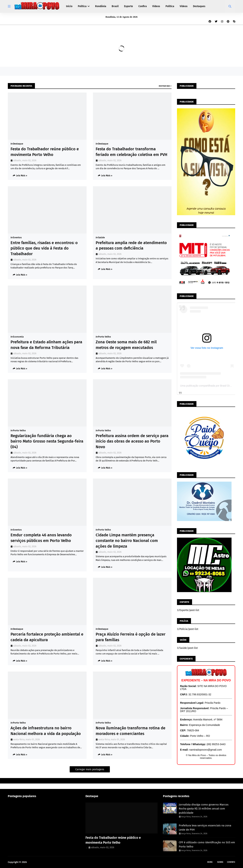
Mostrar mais (164, 86)
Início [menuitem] (69, 6)
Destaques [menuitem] (199, 6)
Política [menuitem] (82, 6)
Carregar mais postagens (90, 769)
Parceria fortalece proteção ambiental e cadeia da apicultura (47, 637)
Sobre (220, 862)
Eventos (17, 237)
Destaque (18, 144)
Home (210, 862)
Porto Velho (104, 337)
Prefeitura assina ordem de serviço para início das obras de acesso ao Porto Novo (132, 441)
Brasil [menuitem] (115, 6)
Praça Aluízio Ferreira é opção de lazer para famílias (131, 637)
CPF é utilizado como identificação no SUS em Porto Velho (207, 844)
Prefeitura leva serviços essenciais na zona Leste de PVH (205, 828)
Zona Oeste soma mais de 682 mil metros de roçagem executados (126, 345)
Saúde (101, 237)
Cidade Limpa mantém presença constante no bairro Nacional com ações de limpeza (127, 541)
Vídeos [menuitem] (156, 6)
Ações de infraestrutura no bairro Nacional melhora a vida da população (46, 731)
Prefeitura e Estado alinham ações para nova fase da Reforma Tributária (46, 345)
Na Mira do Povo (36, 862)
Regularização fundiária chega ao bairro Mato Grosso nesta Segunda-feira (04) (47, 441)
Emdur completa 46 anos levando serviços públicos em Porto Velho (41, 538)
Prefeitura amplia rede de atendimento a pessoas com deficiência (131, 246)
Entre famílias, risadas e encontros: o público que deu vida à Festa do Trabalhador (44, 248)
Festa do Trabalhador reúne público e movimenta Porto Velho (45, 152)
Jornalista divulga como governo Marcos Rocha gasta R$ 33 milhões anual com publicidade (204, 809)
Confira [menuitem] (143, 6)
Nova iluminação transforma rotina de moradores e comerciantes (131, 731)
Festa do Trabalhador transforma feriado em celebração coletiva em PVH (132, 152)
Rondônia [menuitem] (101, 6)
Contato (231, 862)
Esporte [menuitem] (129, 6)
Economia (18, 337)
